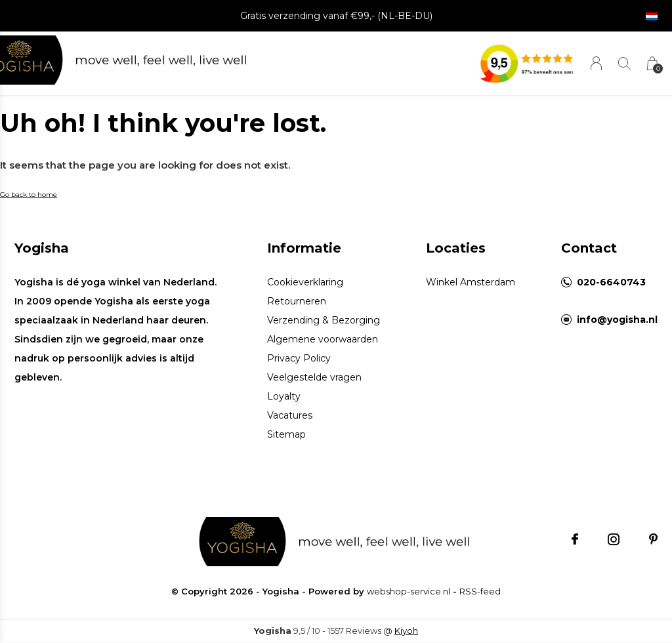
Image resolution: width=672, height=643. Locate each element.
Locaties (456, 248)
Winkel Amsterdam (471, 282)
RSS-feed (480, 591)
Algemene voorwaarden (323, 339)
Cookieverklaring (305, 282)
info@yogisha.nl (617, 320)
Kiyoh (406, 631)
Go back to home (29, 195)
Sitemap (286, 434)
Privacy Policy (299, 358)
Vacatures (290, 415)
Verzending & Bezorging (324, 320)
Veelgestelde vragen (314, 377)
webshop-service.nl (409, 591)
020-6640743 (611, 282)
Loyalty (284, 396)
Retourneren (297, 301)
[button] (25, 61)
